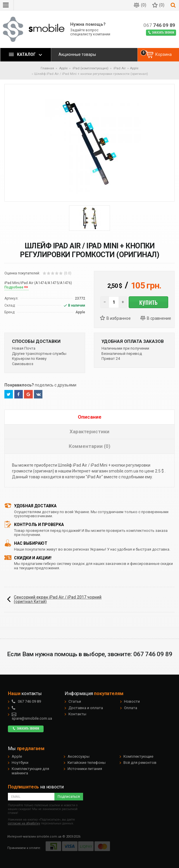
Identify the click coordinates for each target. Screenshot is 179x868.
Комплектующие (138, 756)
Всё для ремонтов (140, 763)
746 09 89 (159, 25)
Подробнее (14, 287)
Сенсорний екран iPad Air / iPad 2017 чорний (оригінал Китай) (58, 599)
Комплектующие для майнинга (30, 771)
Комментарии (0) (89, 446)
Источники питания (85, 769)
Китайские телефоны (87, 763)
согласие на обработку (24, 823)
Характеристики (89, 432)
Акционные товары (77, 54)
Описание (90, 417)
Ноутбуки (20, 763)
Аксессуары (79, 756)
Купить (148, 302)
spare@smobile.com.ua (32, 716)
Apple (134, 68)
